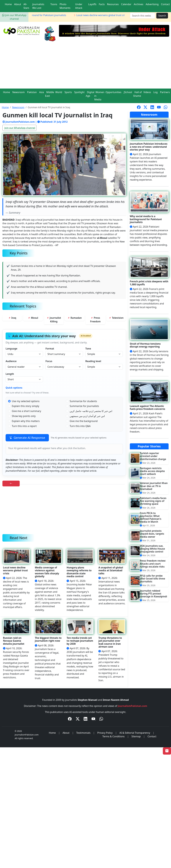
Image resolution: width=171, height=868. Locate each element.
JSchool (128, 92)
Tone (88, 349)
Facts (102, 4)
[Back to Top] (167, 751)
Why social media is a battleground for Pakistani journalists (35, 15)
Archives (139, 4)
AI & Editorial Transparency (135, 733)
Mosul (33, 318)
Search (162, 16)
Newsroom (19, 92)
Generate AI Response (27, 438)
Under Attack (79, 6)
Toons (54, 4)
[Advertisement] (85, 66)
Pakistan (32, 92)
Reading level (93, 361)
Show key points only (24, 416)
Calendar (126, 4)
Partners (165, 92)
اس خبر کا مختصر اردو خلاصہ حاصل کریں (91, 411)
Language (11, 349)
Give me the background (84, 421)
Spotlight (79, 92)
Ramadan (75, 318)
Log (156, 92)
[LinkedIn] (86, 719)
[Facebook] (70, 719)
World (59, 92)
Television (116, 318)
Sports (68, 92)
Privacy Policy (105, 733)
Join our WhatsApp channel (20, 128)
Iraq (12, 318)
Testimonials (83, 733)
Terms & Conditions (113, 736)
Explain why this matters (26, 421)
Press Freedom (95, 320)
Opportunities (113, 92)
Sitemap (136, 736)
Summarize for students (83, 401)
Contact (165, 4)
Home (8, 4)
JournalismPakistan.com (133, 706)
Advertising (152, 4)
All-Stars (26, 6)
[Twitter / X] (78, 719)
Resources (113, 4)
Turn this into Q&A (80, 426)
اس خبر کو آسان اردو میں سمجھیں (87, 416)
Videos (147, 92)
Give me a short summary (26, 411)
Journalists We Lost (38, 6)
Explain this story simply (25, 406)
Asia (42, 92)
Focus (49, 361)
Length (10, 374)
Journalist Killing (54, 320)
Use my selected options (26, 401)
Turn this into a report (24, 426)
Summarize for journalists (84, 406)
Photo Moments (65, 6)
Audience (11, 361)
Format (50, 349)
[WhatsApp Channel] (101, 719)
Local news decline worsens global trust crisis (104, 15)
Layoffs (92, 4)
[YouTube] (94, 719)
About (18, 4)
